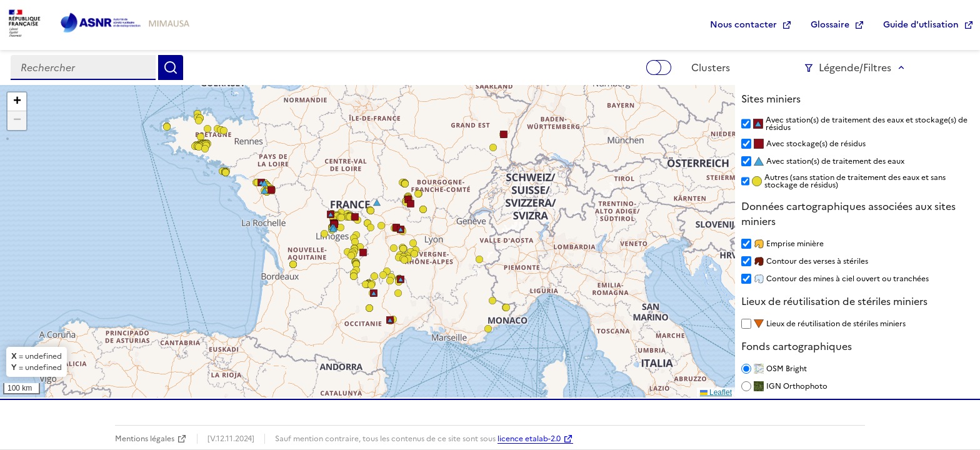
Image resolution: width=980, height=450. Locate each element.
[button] (390, 281)
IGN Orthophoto (797, 386)
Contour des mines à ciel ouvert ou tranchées (847, 279)
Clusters (711, 67)
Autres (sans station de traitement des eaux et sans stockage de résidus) (855, 181)
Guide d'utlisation (921, 25)
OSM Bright (787, 369)
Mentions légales (145, 439)
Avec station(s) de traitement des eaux (835, 161)
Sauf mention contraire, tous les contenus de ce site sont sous (386, 439)
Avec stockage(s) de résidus (816, 144)
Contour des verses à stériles (817, 261)
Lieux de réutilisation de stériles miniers (836, 324)
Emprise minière (795, 244)
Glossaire (830, 25)
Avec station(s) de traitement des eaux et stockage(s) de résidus (867, 124)
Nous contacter (743, 25)
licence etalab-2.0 (529, 439)
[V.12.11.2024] (231, 439)
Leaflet (716, 392)
